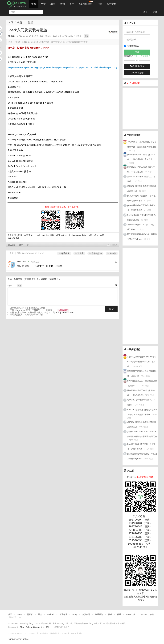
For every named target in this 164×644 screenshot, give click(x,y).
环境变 (79, 253)
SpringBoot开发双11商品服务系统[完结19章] (142, 217)
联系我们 (99, 614)
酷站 (119, 614)
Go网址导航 (86, 3)
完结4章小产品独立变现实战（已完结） (141, 179)
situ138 (21, 262)
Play (75, 614)
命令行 (112, 253)
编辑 (10, 286)
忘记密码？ (145, 56)
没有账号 (52, 279)
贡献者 (30, 614)
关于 (10, 614)
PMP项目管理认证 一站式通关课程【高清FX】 (142, 383)
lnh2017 (11, 36)
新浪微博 (63, 614)
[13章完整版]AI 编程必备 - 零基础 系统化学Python (142, 237)
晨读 (40, 614)
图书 (72, 4)
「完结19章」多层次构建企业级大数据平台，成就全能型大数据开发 (142, 144)
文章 (43, 4)
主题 (34, 4)
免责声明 (86, 614)
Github (51, 614)
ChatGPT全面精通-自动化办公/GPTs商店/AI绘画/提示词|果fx (142, 412)
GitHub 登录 (137, 66)
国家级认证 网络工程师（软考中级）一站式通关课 (141, 169)
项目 (53, 4)
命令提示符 (95, 253)
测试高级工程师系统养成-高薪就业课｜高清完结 (142, 374)
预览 (19, 286)
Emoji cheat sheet (65, 312)
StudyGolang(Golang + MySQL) (35, 627)
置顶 (86, 36)
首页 (11, 22)
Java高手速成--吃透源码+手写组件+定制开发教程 (141, 198)
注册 (145, 12)
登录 (155, 12)
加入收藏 (12, 245)
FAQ (20, 614)
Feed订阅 (131, 614)
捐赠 (110, 614)
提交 (111, 309)
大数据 (29, 22)
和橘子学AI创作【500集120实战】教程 (141, 227)
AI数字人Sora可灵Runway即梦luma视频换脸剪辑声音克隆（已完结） (142, 362)
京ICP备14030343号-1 (19, 639)
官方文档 (113, 4)
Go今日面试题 (133, 83)
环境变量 (64, 253)
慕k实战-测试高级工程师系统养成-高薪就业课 (142, 189)
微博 (21, 245)
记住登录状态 (131, 46)
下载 (99, 4)
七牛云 (67, 627)
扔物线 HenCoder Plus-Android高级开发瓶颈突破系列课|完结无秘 (142, 434)
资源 (62, 4)
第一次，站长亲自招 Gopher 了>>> (28, 48)
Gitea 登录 (137, 73)
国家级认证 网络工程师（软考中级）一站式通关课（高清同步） (141, 157)
